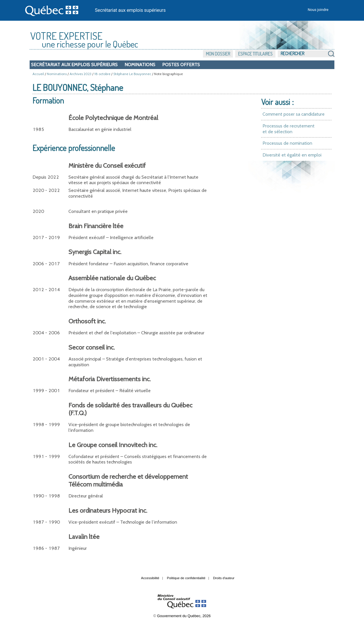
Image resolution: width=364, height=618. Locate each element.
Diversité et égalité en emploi (292, 155)
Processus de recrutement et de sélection (289, 129)
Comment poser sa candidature (294, 114)
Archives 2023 (81, 74)
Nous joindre (318, 10)
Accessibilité (150, 578)
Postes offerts (181, 65)
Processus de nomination (287, 143)
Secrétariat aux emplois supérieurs (130, 10)
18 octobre (102, 74)
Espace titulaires (255, 54)
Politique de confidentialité (186, 578)
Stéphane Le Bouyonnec (132, 74)
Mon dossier (218, 54)
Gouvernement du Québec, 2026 (184, 616)
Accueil (38, 74)
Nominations (140, 65)
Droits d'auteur (224, 578)
